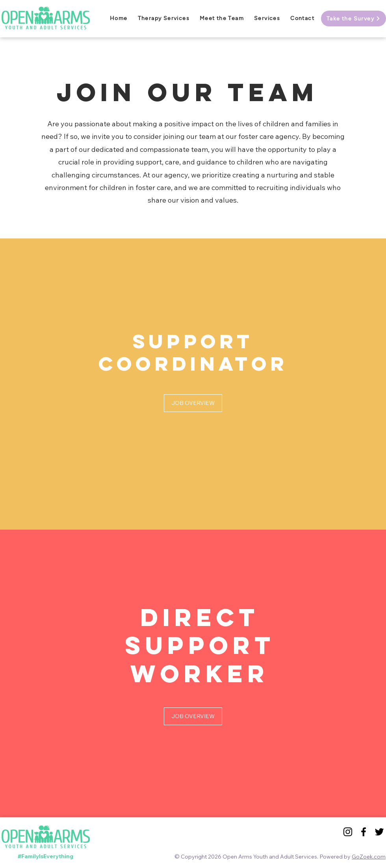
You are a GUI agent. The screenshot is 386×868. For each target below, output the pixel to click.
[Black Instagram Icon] (348, 832)
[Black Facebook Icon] (364, 832)
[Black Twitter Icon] (379, 832)
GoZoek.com (369, 857)
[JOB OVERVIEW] (193, 403)
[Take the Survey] (354, 18)
